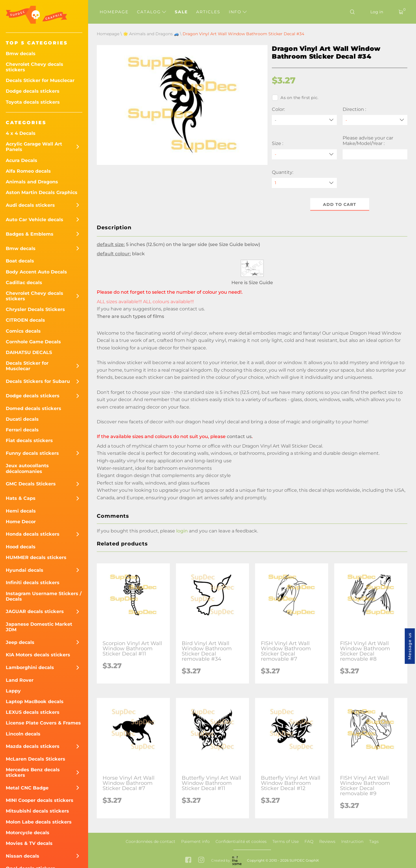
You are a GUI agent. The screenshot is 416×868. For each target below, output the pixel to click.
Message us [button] (410, 646)
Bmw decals (21, 54)
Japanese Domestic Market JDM (39, 627)
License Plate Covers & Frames (43, 723)
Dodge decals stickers (33, 91)
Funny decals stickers (32, 453)
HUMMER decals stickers (36, 557)
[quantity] (304, 183)
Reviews (327, 841)
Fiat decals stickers (29, 440)
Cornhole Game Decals (33, 342)
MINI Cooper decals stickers (40, 800)
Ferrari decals (22, 430)
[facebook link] (188, 860)
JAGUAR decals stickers (35, 611)
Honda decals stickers (33, 534)
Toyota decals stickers (33, 102)
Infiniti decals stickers (33, 583)
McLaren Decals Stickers (36, 759)
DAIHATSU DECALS (29, 352)
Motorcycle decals (28, 833)
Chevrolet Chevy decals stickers (35, 67)
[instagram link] (201, 860)
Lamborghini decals (30, 667)
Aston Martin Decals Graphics (42, 192)
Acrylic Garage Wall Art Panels (34, 147)
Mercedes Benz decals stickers (33, 772)
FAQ (309, 841)
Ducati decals (22, 419)
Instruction (352, 841)
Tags (374, 841)
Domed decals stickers (34, 408)
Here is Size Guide (252, 283)
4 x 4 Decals (21, 133)
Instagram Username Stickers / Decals (44, 596)
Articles (208, 12)
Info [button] (238, 12)
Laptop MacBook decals (35, 702)
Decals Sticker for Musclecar (40, 80)
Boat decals (20, 261)
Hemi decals (21, 511)
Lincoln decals (23, 734)
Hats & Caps (21, 498)
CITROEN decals (25, 320)
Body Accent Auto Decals (36, 272)
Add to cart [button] (340, 204)
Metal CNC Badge (27, 788)
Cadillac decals (24, 283)
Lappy (13, 691)
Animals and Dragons (32, 182)
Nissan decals (23, 856)
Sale (181, 12)
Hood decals (21, 547)
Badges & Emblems (30, 234)
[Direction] (375, 120)
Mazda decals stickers (33, 746)
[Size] (304, 154)
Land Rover (20, 680)
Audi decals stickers (30, 205)
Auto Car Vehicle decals (35, 220)
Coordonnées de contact (151, 841)
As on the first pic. (295, 98)
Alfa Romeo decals (28, 171)
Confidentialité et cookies (241, 841)
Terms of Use (286, 841)
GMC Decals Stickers (31, 484)
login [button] (182, 531)
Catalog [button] (152, 12)
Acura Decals (22, 160)
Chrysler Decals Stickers (35, 309)
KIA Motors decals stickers (38, 655)
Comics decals (23, 331)
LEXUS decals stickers (33, 712)
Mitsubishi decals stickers (37, 811)
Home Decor (21, 522)
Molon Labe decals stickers (39, 822)
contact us (192, 309)
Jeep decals (20, 642)
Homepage (114, 12)
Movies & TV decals (29, 843)
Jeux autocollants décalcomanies (27, 468)
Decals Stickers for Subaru (38, 381)
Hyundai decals (25, 570)
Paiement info (195, 841)
